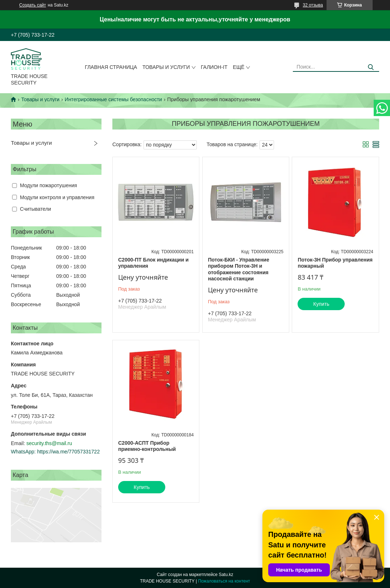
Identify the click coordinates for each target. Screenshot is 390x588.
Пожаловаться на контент (224, 581)
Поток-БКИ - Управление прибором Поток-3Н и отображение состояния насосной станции (239, 269)
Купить (321, 304)
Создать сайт (33, 5)
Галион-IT (214, 67)
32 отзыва (313, 5)
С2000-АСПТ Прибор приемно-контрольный (147, 446)
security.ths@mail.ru (49, 443)
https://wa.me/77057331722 (68, 452)
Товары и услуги (166, 67)
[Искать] (371, 67)
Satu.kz (226, 575)
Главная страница (111, 67)
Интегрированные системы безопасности (113, 99)
